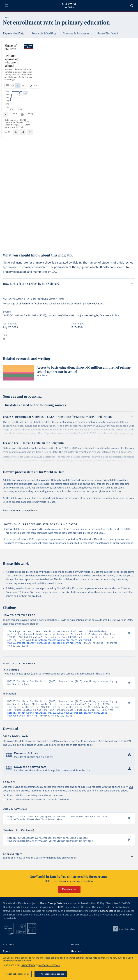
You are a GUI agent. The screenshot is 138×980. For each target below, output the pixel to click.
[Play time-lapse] (7, 234)
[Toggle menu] (6, 6)
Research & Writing (44, 34)
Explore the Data (14, 34)
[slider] (24, 234)
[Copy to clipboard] (125, 633)
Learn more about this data (95, 241)
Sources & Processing (77, 34)
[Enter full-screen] (131, 242)
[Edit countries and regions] (117, 60)
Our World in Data (69, 6)
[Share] (123, 242)
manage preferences (49, 965)
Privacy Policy (28, 965)
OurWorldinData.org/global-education (21, 244)
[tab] (12, 60)
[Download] (116, 242)
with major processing (83, 316)
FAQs (126, 921)
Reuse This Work (108, 34)
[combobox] (132, 6)
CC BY (42, 244)
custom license (108, 917)
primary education (93, 304)
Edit (119, 60)
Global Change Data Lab (53, 910)
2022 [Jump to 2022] (129, 234)
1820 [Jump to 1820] (16, 234)
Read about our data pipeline (20, 511)
